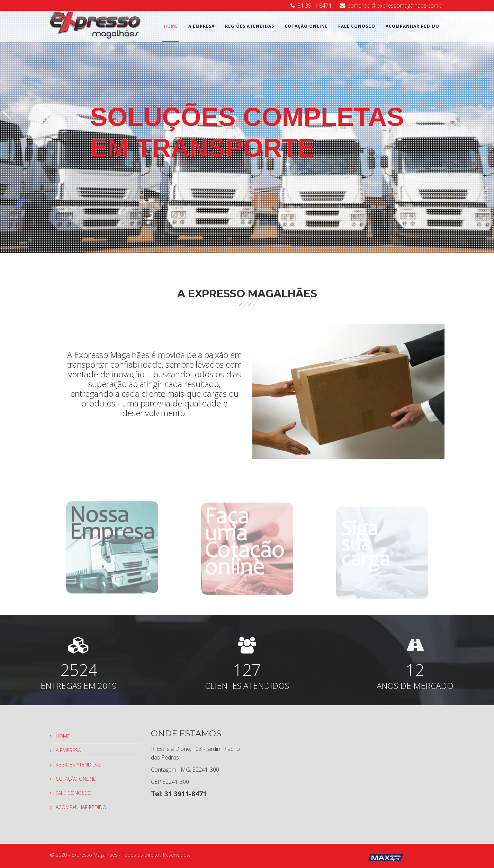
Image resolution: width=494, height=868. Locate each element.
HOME (171, 26)
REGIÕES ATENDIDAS (250, 26)
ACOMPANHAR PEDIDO (412, 26)
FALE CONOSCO (357, 26)
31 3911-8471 (315, 6)
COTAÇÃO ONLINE (306, 26)
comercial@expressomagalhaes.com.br (396, 6)
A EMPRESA (201, 26)
